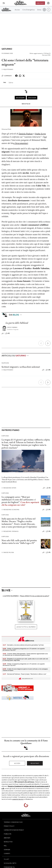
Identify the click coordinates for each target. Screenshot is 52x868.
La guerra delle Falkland (17, 323)
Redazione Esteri (9, 488)
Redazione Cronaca (10, 531)
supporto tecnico (18, 799)
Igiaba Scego (40, 134)
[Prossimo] (48, 343)
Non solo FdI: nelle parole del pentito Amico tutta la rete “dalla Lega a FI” (19, 542)
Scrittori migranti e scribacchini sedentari (21, 367)
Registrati (35, 763)
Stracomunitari (21, 143)
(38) (48, 370)
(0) (48, 488)
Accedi (17, 763)
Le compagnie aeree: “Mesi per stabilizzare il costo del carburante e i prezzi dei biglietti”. (19, 500)
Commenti (7, 76)
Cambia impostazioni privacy (14, 830)
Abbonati (40, 3)
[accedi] (48, 3)
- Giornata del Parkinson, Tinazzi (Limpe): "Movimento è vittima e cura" (25, 674)
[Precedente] (41, 343)
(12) (48, 531)
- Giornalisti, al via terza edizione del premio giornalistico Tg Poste (23, 645)
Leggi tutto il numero (26, 627)
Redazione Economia (10, 510)
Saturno (7, 49)
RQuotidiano (7, 69)
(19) (48, 552)
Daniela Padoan (26, 134)
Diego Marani (12, 327)
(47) (8, 333)
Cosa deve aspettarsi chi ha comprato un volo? (20, 503)
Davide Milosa (8, 552)
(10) (48, 510)
